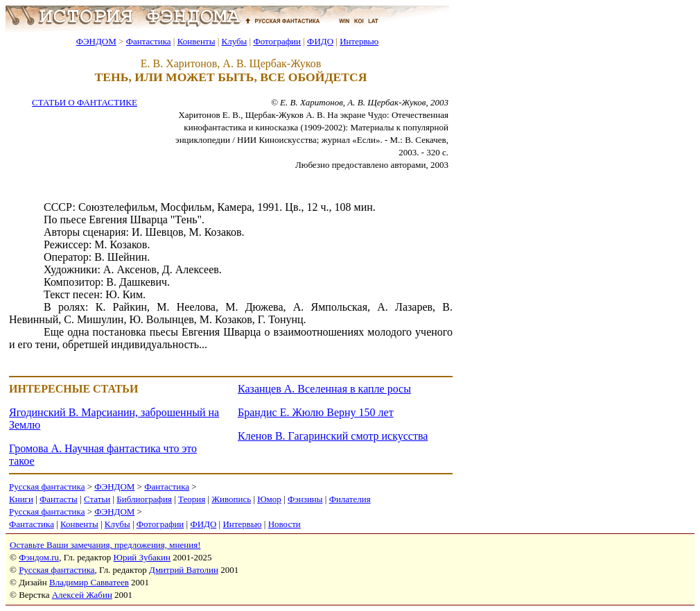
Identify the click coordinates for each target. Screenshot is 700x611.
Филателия (350, 499)
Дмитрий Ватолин (184, 570)
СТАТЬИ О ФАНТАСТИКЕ (85, 102)
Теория (192, 499)
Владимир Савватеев (89, 582)
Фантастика (149, 41)
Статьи (97, 499)
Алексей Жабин (82, 595)
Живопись (231, 499)
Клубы (234, 41)
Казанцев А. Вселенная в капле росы (324, 389)
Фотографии (277, 41)
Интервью (359, 41)
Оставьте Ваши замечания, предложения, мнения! (105, 545)
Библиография (144, 499)
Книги (21, 499)
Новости (285, 524)
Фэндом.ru (39, 557)
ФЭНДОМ (96, 41)
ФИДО (320, 41)
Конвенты (196, 41)
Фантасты (59, 499)
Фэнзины (305, 499)
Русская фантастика (47, 487)
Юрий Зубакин (142, 557)
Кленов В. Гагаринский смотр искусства (333, 436)
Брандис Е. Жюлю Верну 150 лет (316, 412)
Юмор (269, 499)
